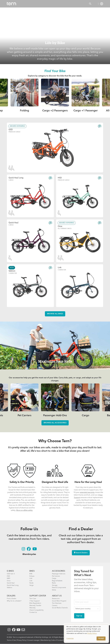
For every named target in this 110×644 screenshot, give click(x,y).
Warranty (32, 608)
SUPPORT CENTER (38, 596)
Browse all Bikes (55, 314)
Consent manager (33, 640)
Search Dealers (81, 553)
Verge (31, 585)
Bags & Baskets (57, 581)
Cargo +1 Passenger (86, 111)
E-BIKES (10, 571)
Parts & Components (59, 588)
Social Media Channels (60, 608)
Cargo (86, 416)
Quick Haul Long (13, 585)
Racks (54, 583)
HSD (8, 576)
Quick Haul (11, 583)
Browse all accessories (55, 423)
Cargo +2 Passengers (55, 111)
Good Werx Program (59, 601)
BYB (31, 574)
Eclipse (32, 576)
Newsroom (56, 599)
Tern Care (33, 599)
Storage (55, 585)
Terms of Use (11, 640)
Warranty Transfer (35, 606)
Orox (9, 581)
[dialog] (86, 633)
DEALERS (11, 596)
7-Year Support (34, 601)
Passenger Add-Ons (55, 416)
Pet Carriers (24, 416)
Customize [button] (70, 638)
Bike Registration (35, 603)
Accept (101, 638)
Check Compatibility (36, 610)
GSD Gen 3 (11, 574)
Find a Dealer (12, 599)
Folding (24, 111)
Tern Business (57, 603)
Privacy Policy (22, 640)
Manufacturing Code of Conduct (52, 640)
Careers (55, 606)
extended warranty (87, 492)
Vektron (10, 588)
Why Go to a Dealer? (14, 601)
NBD (9, 578)
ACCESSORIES (59, 571)
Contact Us (33, 612)
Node (31, 583)
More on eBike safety (24, 510)
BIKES (32, 571)
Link (31, 578)
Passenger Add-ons (59, 574)
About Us (57, 596)
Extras (54, 590)
